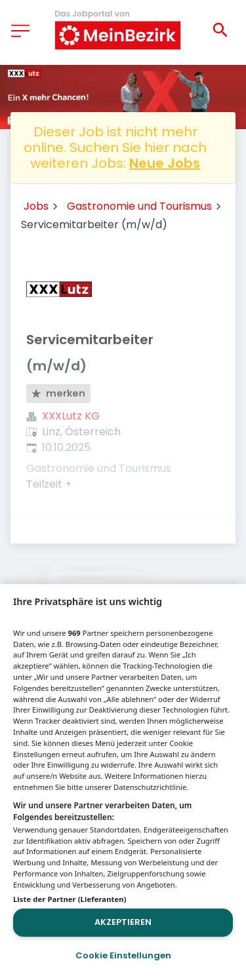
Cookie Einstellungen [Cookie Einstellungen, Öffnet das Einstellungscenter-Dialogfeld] (123, 955)
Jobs (36, 206)
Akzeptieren (123, 922)
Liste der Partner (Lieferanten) (70, 899)
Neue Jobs (165, 163)
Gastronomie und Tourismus (139, 206)
